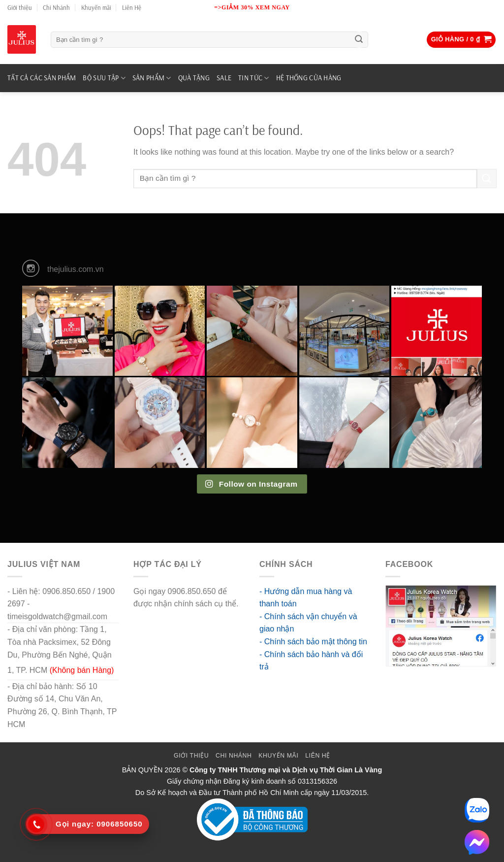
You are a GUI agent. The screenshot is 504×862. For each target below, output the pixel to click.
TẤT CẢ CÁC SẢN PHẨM (42, 78)
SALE (224, 78)
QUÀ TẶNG (194, 78)
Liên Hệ (132, 7)
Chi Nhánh (56, 7)
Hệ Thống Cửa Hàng (309, 78)
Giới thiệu (20, 7)
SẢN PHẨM (152, 78)
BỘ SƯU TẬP (104, 78)
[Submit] (359, 40)
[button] (461, 40)
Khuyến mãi (96, 7)
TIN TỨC (254, 78)
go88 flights (154, 616)
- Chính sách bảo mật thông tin (313, 642)
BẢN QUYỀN (142, 770)
